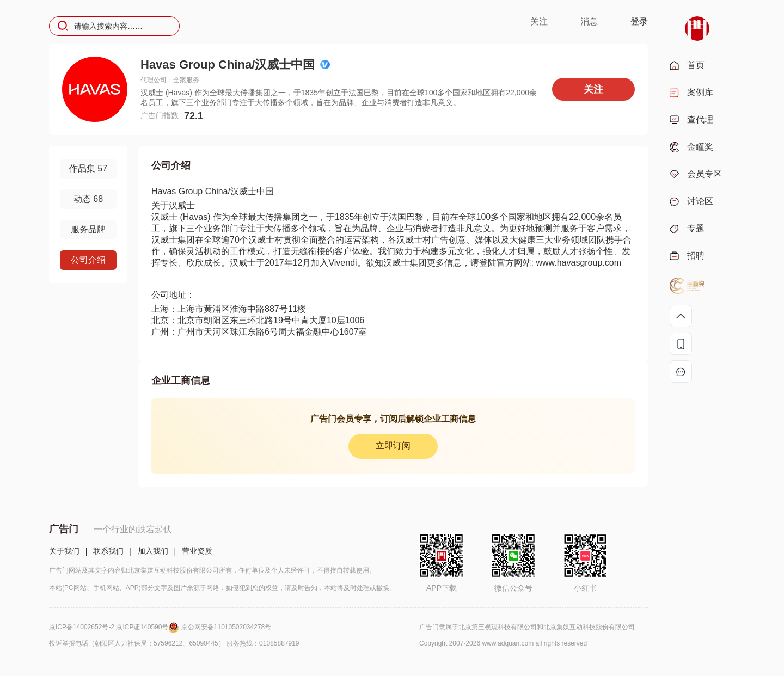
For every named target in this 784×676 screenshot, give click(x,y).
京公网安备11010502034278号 (226, 627)
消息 (589, 21)
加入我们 (153, 551)
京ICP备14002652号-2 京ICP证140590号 (115, 627)
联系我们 (108, 551)
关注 (539, 21)
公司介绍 (88, 260)
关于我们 (64, 551)
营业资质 (197, 551)
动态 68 (88, 199)
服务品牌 (88, 229)
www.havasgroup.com (578, 263)
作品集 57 (88, 168)
